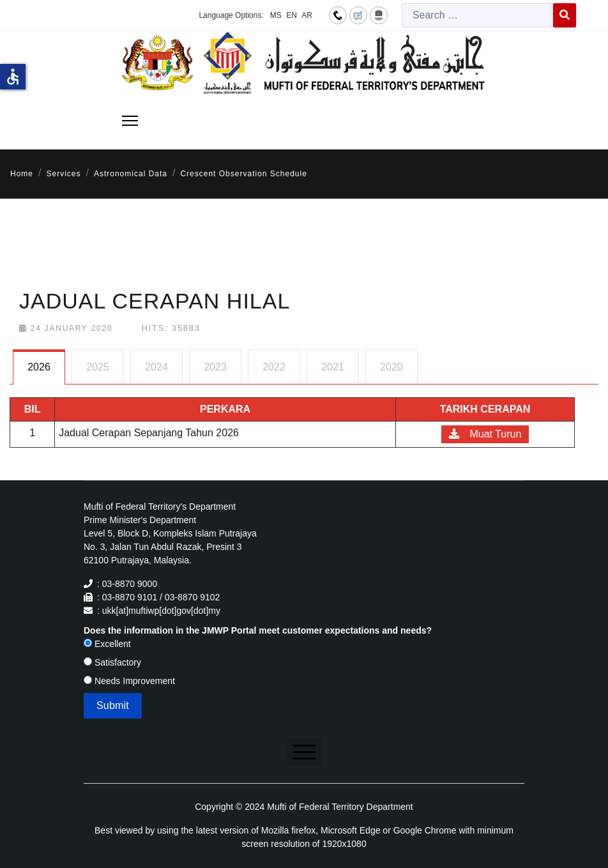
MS (276, 15)
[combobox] (478, 15)
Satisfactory (112, 662)
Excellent (107, 644)
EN (292, 15)
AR (307, 15)
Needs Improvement (129, 681)
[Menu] (130, 121)
